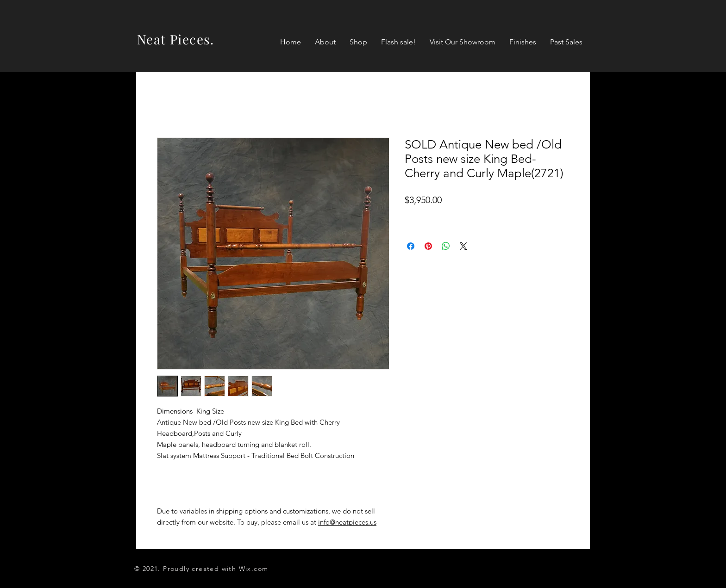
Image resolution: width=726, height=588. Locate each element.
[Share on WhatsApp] (446, 246)
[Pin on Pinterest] (428, 246)
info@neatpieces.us (347, 522)
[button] (358, 42)
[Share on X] (463, 246)
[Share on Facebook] (411, 246)
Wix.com (254, 569)
